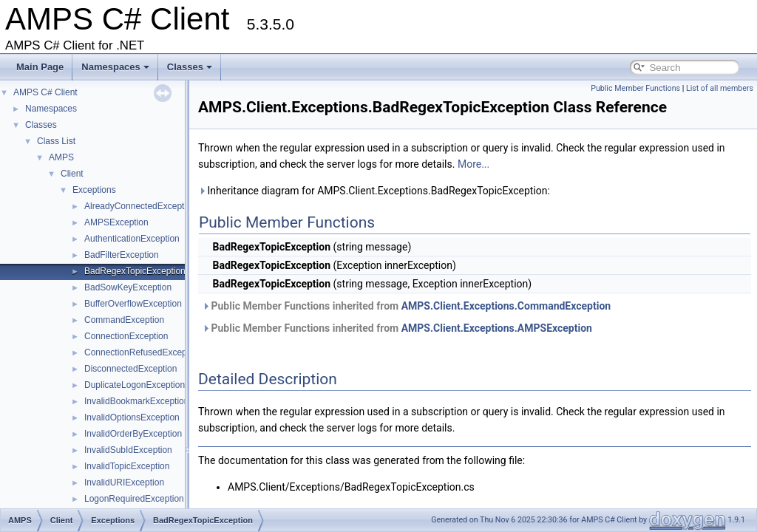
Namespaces (115, 67)
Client (72, 174)
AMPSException (116, 222)
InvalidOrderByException (133, 434)
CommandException (124, 320)
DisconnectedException (130, 369)
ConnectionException (126, 336)
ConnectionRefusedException (143, 352)
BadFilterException (122, 255)
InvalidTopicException (127, 466)
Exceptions (94, 190)
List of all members (720, 88)
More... (473, 164)
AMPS (61, 157)
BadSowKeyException (128, 287)
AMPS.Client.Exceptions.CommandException (506, 306)
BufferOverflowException (133, 304)
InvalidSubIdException (128, 450)
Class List (56, 141)
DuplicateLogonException (135, 385)
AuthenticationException (132, 239)
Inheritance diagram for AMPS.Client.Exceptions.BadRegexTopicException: (374, 191)
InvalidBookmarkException (136, 401)
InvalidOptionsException (132, 417)
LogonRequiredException (134, 499)
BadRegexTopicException (135, 271)
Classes (190, 67)
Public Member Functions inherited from (406, 306)
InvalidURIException (124, 482)
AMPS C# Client (45, 92)
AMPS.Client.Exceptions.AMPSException (497, 328)
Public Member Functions (635, 88)
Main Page (40, 67)
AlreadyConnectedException (140, 206)
